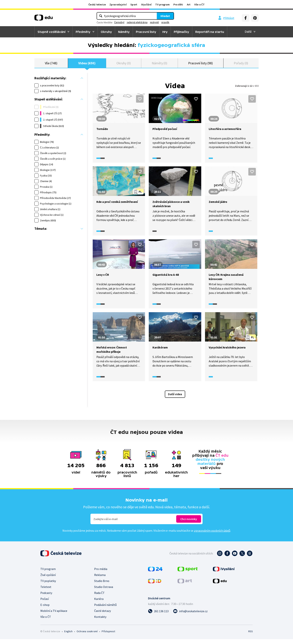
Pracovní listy (146, 32)
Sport (134, 4)
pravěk (165, 22)
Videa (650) (87, 65)
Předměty (83, 32)
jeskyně (154, 22)
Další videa (175, 399)
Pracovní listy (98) (201, 65)
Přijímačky (181, 32)
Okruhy (106, 32)
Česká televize (97, 4)
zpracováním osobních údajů (212, 535)
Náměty (124, 32)
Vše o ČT (199, 4)
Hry (165, 32)
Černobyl (119, 22)
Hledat (165, 16)
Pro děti (178, 4)
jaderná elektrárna (137, 22)
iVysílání (146, 4)
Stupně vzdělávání (51, 32)
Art (189, 4)
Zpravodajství (118, 4)
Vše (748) (51, 65)
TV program (162, 4)
